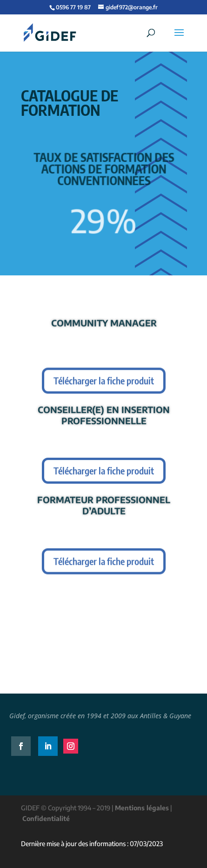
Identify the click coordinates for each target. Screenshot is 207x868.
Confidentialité (46, 818)
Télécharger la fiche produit (104, 381)
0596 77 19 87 (73, 7)
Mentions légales (142, 808)
